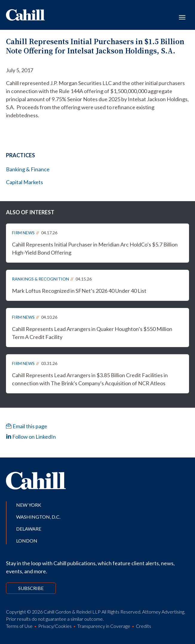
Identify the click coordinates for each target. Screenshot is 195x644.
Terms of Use (19, 626)
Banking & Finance (28, 169)
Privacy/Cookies (55, 626)
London (27, 541)
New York (29, 505)
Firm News (23, 233)
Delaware (29, 529)
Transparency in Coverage (104, 626)
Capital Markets (24, 182)
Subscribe (31, 588)
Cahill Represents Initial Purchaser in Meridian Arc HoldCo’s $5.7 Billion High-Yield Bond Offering (95, 248)
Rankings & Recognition (40, 279)
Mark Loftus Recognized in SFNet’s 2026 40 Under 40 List (79, 291)
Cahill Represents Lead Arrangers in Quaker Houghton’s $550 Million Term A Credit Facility (92, 333)
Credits (143, 626)
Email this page (27, 426)
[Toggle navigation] (182, 17)
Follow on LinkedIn (31, 437)
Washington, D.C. (38, 517)
